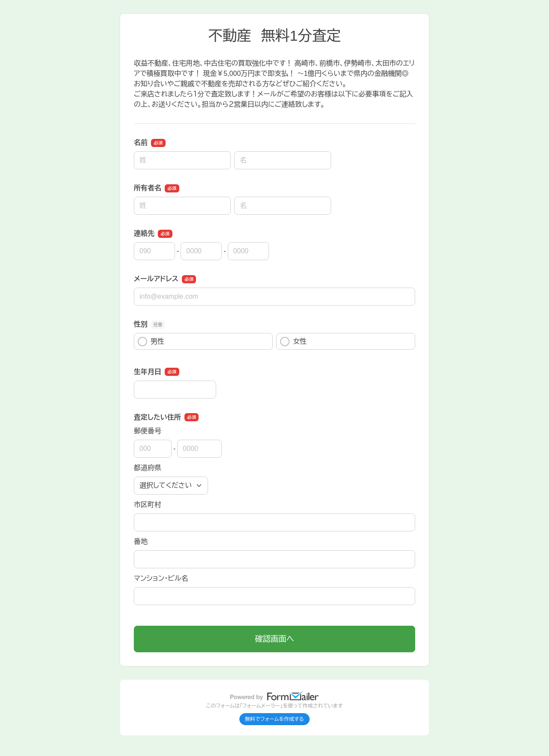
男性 (151, 342)
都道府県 (148, 468)
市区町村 (148, 505)
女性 (293, 342)
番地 (141, 541)
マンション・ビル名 (161, 578)
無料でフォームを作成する (274, 719)
